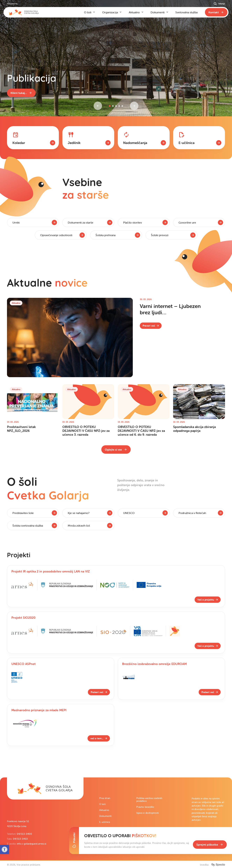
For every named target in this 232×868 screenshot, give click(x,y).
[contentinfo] (116, 146)
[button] (110, 106)
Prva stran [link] (105, 798)
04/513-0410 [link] (20, 839)
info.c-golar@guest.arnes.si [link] (31, 844)
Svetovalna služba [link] (186, 12)
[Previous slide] (98, 106)
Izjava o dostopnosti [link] (147, 813)
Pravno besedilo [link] (145, 807)
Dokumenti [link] (105, 816)
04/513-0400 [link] (24, 834)
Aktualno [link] (104, 810)
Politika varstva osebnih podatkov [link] (149, 800)
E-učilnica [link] (105, 822)
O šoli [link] (102, 804)
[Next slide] (134, 106)
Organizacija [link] (110, 12)
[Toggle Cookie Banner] (74, 840)
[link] (21, 93)
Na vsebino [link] (12, 4)
